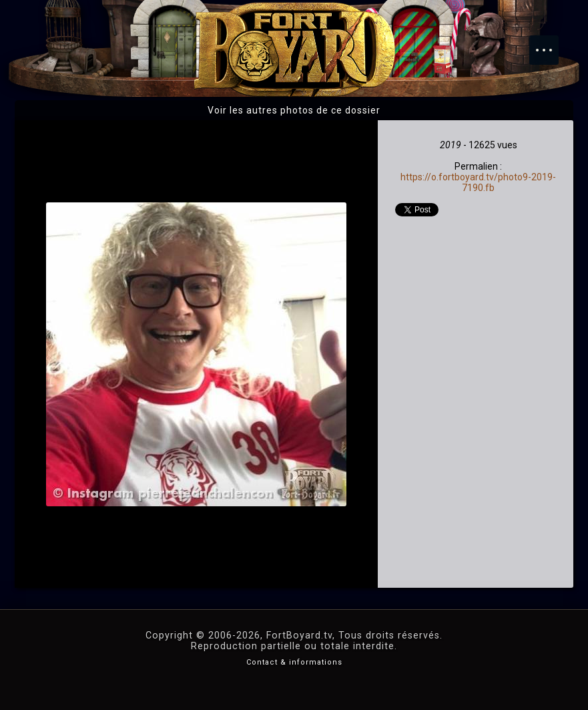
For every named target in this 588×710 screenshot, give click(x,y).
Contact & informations (294, 662)
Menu (551, 43)
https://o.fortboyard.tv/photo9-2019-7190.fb (478, 182)
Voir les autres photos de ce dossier (294, 110)
